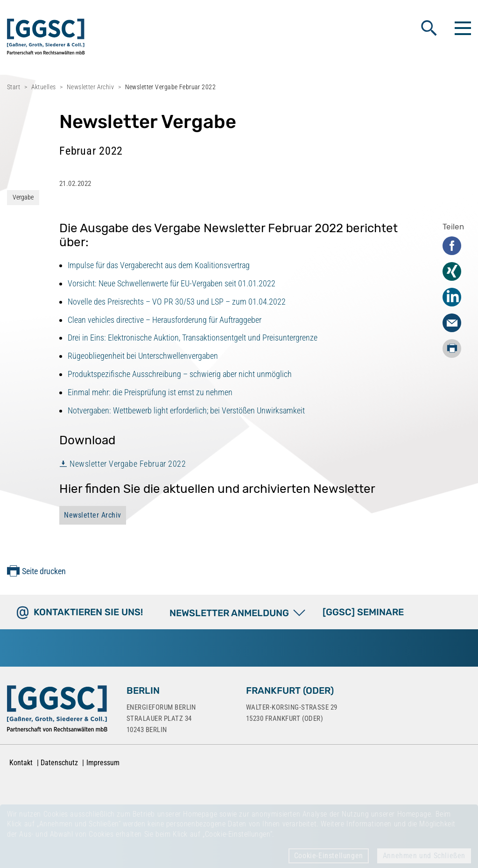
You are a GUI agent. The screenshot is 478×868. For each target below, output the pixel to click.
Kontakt (21, 763)
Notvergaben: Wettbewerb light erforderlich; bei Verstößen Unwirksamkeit (186, 410)
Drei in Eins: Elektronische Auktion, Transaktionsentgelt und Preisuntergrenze (193, 338)
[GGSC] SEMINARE (363, 612)
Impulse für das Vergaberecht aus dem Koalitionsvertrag (159, 265)
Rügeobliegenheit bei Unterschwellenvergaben (143, 356)
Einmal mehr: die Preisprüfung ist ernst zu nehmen (150, 392)
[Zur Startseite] (57, 711)
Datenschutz (59, 763)
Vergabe (23, 197)
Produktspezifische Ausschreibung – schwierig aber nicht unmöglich (180, 374)
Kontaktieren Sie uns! (88, 612)
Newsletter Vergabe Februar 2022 (128, 464)
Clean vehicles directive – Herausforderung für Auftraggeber (165, 320)
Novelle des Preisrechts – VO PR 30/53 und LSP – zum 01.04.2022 (177, 302)
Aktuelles (44, 87)
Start (14, 87)
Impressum (103, 763)
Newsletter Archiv (90, 87)
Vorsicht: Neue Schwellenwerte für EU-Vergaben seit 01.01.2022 (172, 283)
